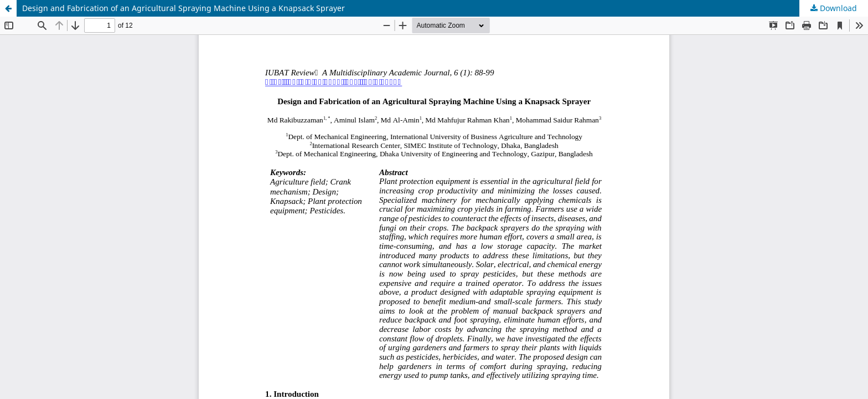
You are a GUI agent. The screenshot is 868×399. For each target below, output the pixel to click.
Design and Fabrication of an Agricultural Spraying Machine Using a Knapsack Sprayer (184, 8)
